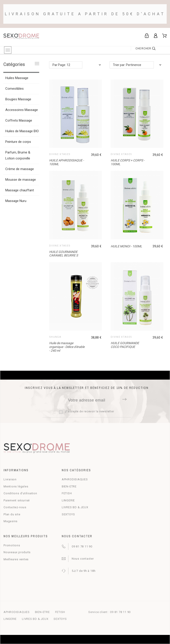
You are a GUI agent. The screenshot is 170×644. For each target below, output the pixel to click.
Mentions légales (16, 486)
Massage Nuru (16, 201)
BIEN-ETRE (69, 486)
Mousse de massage (21, 180)
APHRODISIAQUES (75, 479)
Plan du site (12, 514)
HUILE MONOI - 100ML (126, 246)
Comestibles (14, 89)
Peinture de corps (18, 142)
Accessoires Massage (22, 110)
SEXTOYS (68, 514)
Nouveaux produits (17, 552)
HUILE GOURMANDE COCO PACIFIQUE (125, 345)
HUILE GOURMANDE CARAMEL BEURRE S (64, 254)
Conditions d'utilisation (20, 493)
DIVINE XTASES (60, 154)
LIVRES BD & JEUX (75, 507)
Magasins (11, 521)
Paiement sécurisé (17, 500)
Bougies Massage (18, 99)
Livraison (10, 479)
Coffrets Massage (19, 120)
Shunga (55, 337)
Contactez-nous (15, 507)
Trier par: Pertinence (127, 65)
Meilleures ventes (16, 559)
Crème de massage (20, 169)
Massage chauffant (20, 190)
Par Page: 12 (61, 65)
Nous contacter (83, 559)
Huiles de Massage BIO (22, 131)
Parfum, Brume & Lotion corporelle (18, 155)
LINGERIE (68, 500)
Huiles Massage (17, 78)
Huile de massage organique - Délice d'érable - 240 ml (67, 347)
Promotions (12, 545)
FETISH (67, 493)
